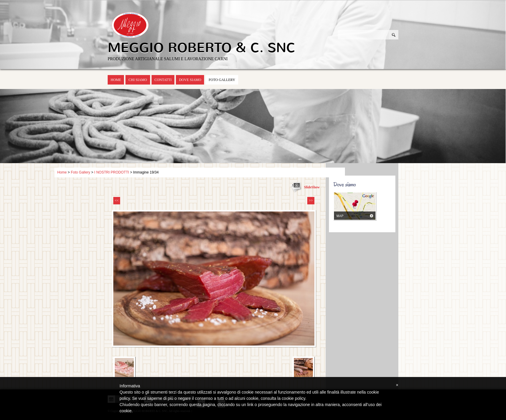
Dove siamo (190, 80)
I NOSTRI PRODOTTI (112, 172)
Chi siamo (138, 80)
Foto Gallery (222, 80)
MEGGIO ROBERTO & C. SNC (202, 48)
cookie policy (293, 398)
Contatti (163, 80)
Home (116, 80)
